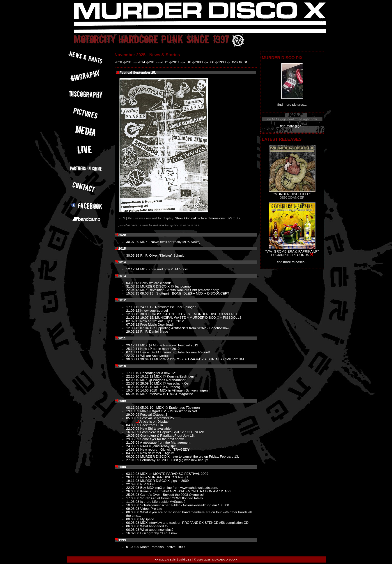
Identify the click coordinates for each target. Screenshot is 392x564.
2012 (164, 62)
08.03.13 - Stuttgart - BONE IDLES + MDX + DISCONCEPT (185, 293)
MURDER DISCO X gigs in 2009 (165, 481)
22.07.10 (133, 383)
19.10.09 (133, 411)
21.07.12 (133, 318)
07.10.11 (133, 352)
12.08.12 (133, 314)
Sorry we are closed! (156, 283)
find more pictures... (292, 105)
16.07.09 (133, 432)
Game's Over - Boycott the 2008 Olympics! (172, 495)
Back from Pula (152, 425)
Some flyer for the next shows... (164, 439)
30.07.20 (133, 242)
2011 (176, 62)
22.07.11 (133, 356)
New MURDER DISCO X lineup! (164, 477)
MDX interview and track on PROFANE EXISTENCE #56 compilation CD (194, 523)
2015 (130, 62)
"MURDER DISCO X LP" (292, 194)
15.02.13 (133, 293)
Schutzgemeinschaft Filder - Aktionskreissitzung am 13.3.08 (185, 505)
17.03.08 (133, 498)
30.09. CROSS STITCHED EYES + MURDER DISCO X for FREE (189, 314)
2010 (187, 62)
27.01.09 (133, 460)
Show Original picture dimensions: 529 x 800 (208, 218)
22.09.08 (133, 484)
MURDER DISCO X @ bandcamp (165, 286)
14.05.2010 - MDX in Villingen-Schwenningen (174, 390)
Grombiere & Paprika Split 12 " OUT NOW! (172, 432)
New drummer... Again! (157, 453)
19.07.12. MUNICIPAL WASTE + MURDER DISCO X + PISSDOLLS (191, 318)
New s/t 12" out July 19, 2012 (162, 321)
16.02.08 (133, 533)
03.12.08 (133, 474)
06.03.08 (133, 523)
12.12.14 (133, 269)
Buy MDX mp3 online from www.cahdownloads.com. (179, 488)
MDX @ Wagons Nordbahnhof (163, 380)
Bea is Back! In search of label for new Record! (175, 352)
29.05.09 (133, 439)
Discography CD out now (159, 533)
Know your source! (154, 311)
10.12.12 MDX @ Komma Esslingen (167, 376)
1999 (222, 62)
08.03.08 (133, 512)
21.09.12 (133, 311)
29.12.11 (133, 345)
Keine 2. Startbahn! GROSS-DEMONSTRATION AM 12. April (186, 491)
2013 (153, 62)
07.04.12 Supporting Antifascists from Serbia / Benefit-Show (185, 328)
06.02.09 (133, 457)
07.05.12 (133, 325)
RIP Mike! (148, 484)
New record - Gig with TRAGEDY (165, 450)
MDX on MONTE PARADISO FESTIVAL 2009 (174, 474)
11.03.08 (133, 502)
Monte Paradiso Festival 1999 (163, 547)
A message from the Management (165, 443)
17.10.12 (133, 307)
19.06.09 (133, 436)
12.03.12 (133, 328)
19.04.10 (133, 390)
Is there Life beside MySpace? (163, 502)
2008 (210, 62)
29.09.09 (133, 415)
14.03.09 (133, 450)
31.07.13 (133, 286)
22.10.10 (133, 376)
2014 (141, 62)
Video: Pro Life (151, 509)
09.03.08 (133, 509)
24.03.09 (133, 446)
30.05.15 (133, 255)
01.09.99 (133, 547)
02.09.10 (133, 380)
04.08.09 (133, 425)
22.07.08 (133, 488)
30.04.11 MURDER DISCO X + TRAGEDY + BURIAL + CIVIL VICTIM (192, 359)
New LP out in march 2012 (160, 349)
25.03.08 (133, 495)
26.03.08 (133, 491)
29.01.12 (133, 332)
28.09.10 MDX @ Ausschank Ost (165, 383)
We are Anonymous (155, 356)
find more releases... (292, 262)
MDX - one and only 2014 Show (164, 269)
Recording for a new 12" (158, 373)
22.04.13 (133, 290)
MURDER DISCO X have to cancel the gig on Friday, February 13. (190, 457)
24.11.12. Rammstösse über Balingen (168, 307)
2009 (199, 62)
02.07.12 (133, 321)
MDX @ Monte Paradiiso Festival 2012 (169, 345)
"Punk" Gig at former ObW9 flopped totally (172, 498)
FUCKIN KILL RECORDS (290, 255)
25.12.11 (133, 349)
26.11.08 (133, 477)
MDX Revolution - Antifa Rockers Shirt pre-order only (180, 290)
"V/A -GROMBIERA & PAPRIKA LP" (292, 251)
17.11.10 (133, 373)
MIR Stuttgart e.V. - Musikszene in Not (169, 411)
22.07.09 (133, 429)
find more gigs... (292, 126)
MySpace (147, 519)
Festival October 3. (154, 415)
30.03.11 (133, 359)
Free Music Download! (157, 325)
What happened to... (155, 526)
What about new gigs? (157, 530)
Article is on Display (154, 422)
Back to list (239, 62)
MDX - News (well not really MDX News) (170, 242)
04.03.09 (133, 453)
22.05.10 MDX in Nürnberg (160, 387)
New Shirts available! (156, 429)
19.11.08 (133, 481)
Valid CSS (185, 559)
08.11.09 (133, 408)
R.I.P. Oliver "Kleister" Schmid (162, 255)
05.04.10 (133, 394)
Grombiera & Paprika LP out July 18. (167, 436)
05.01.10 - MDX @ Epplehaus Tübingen (170, 408)
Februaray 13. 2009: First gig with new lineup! (174, 460)
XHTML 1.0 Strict (165, 559)
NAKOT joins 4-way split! (159, 446)
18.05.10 (133, 387)
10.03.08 (133, 505)
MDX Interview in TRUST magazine (167, 394)
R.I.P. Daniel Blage (154, 332)
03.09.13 (133, 283)
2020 (118, 62)
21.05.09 (133, 443)
